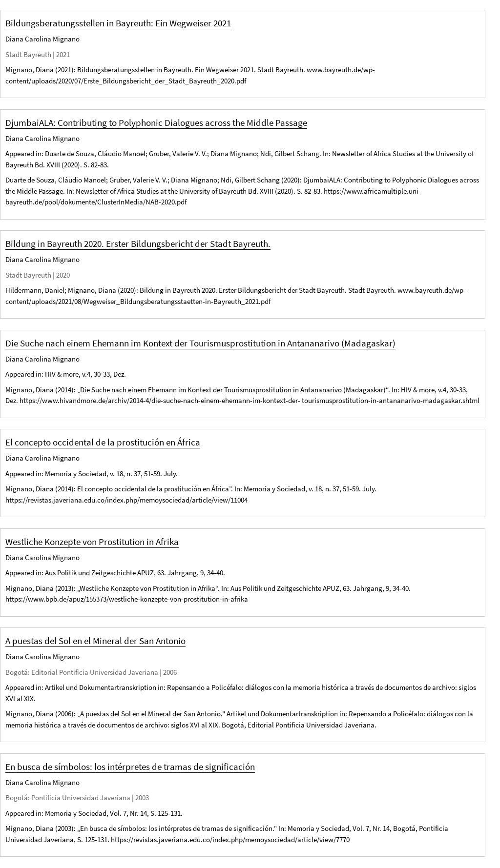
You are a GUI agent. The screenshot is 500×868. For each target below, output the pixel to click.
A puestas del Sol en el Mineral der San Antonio (95, 641)
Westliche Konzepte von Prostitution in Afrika (92, 542)
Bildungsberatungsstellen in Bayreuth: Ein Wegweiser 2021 (118, 23)
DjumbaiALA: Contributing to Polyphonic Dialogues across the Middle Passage (156, 122)
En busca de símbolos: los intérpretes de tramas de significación (130, 767)
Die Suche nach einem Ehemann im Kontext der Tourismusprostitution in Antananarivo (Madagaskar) (200, 343)
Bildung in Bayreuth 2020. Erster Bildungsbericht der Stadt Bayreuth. (138, 243)
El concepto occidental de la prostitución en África (103, 442)
